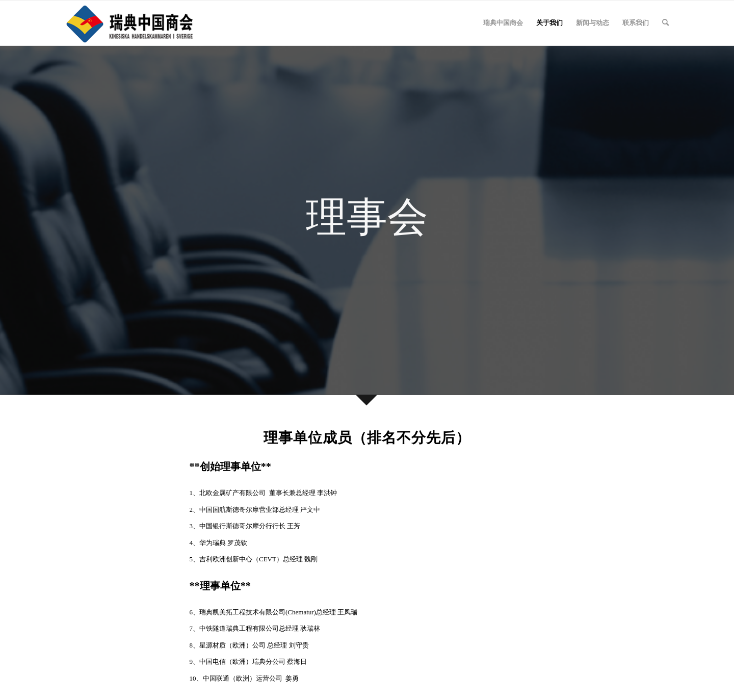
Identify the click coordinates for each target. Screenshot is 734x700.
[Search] (665, 23)
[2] (131, 23)
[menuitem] (503, 23)
